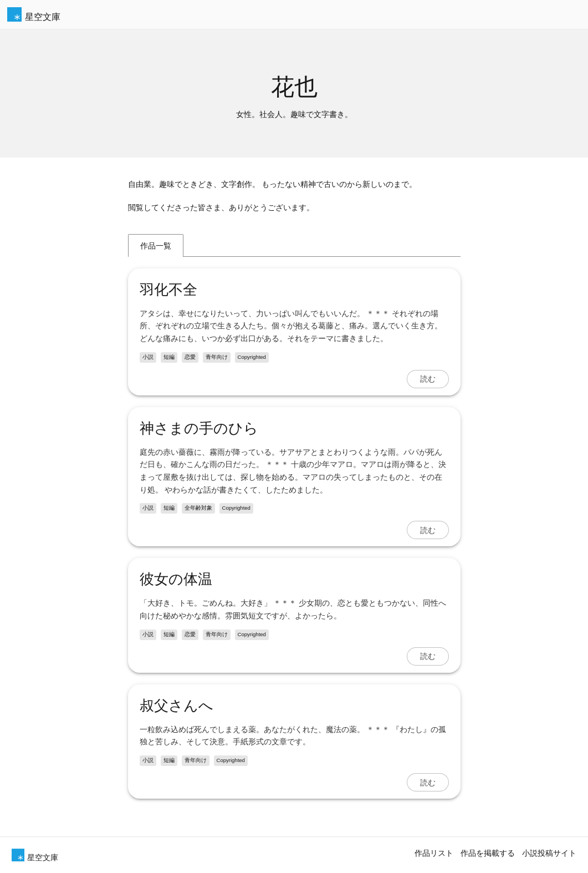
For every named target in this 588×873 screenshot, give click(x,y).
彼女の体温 (176, 579)
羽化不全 (168, 290)
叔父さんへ (177, 705)
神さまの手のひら (199, 428)
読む (428, 379)
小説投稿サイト (549, 853)
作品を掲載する (488, 853)
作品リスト (434, 853)
